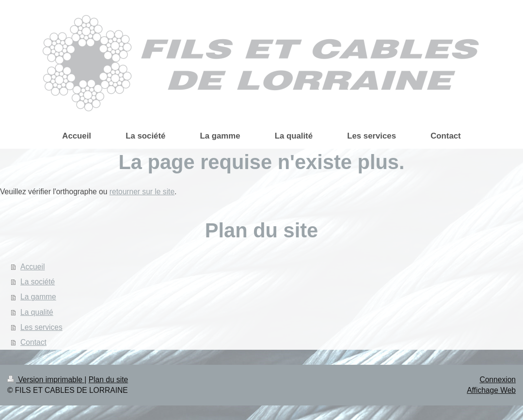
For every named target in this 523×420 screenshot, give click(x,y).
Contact (33, 342)
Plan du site (109, 380)
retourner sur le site (142, 192)
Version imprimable (46, 380)
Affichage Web (491, 390)
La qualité (37, 312)
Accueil (32, 267)
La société (38, 282)
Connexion (498, 380)
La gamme (38, 297)
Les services (41, 327)
